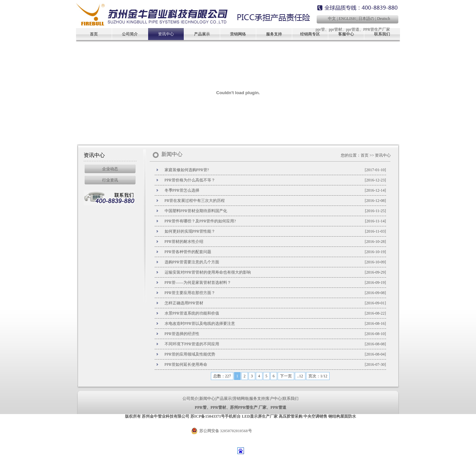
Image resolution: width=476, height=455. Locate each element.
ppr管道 (353, 29)
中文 (332, 19)
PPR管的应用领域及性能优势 (190, 354)
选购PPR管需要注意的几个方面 (192, 262)
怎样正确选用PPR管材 (184, 303)
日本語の (366, 19)
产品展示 (202, 34)
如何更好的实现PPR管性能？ (190, 231)
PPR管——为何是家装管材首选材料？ (198, 283)
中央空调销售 (315, 416)
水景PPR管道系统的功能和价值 (192, 313)
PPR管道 (278, 407)
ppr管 (320, 29)
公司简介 (130, 34)
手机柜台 (233, 416)
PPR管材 (218, 407)
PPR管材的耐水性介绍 (184, 242)
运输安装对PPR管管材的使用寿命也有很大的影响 (208, 272)
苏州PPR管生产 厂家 (248, 407)
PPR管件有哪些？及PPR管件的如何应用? (200, 221)
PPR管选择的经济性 (182, 334)
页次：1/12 (318, 376)
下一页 (286, 376)
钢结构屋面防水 (342, 416)
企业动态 (110, 169)
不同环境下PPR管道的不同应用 (192, 344)
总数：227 (222, 376)
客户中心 (274, 398)
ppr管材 (336, 29)
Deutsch (384, 19)
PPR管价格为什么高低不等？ (190, 180)
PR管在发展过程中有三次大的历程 (195, 201)
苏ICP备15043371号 (208, 416)
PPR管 (200, 407)
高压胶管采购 (291, 416)
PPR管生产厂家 (377, 29)
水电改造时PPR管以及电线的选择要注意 (200, 323)
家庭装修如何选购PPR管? (187, 170)
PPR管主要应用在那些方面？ (190, 293)
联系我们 (291, 398)
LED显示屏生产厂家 (260, 416)
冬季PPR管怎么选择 (182, 190)
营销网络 (238, 34)
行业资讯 (110, 180)
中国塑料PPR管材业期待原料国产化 (196, 211)
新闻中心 (207, 398)
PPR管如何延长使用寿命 (186, 364)
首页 (94, 34)
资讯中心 (166, 34)
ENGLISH (347, 19)
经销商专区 (310, 34)
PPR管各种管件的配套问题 (188, 252)
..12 (300, 376)
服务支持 (274, 34)
